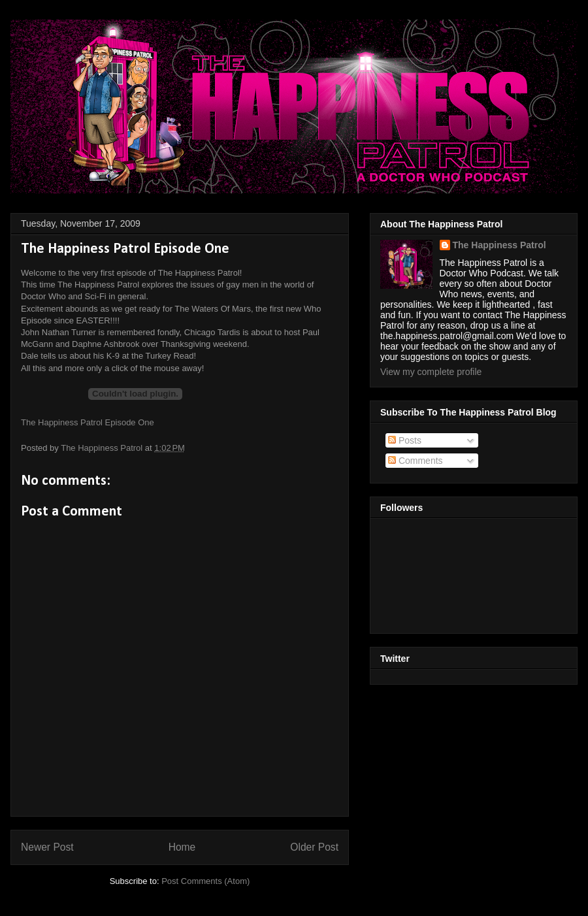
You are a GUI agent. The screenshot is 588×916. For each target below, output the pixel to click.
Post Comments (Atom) (205, 881)
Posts (405, 440)
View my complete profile (431, 372)
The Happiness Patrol (499, 245)
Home (182, 847)
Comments (416, 461)
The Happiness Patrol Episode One (88, 422)
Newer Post (47, 847)
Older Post (314, 847)
